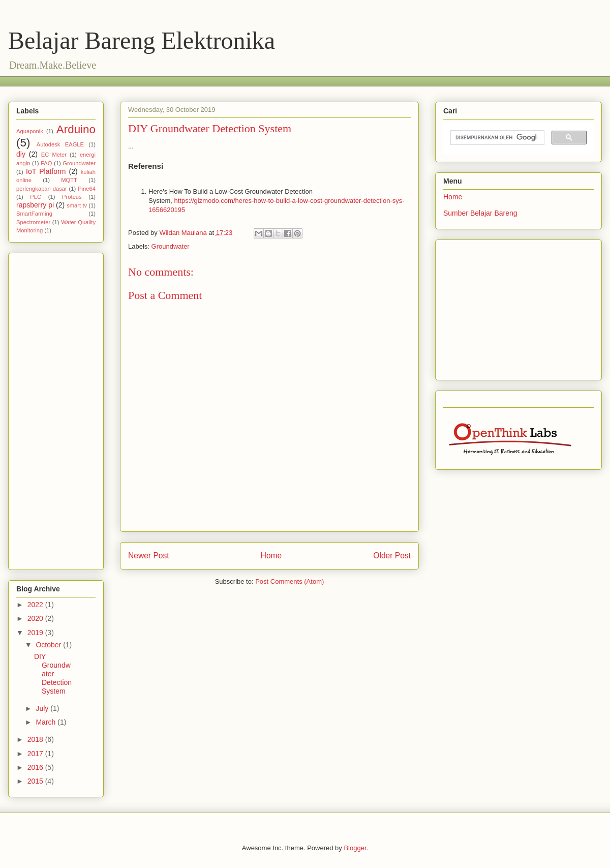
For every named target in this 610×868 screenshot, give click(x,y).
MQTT (69, 180)
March (47, 722)
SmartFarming (34, 214)
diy (21, 154)
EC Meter (54, 155)
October (49, 645)
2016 (36, 767)
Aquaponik (30, 131)
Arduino (76, 129)
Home (271, 556)
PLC (36, 197)
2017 (36, 754)
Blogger (355, 848)
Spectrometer (33, 222)
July (43, 708)
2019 (36, 633)
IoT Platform (46, 171)
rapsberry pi (35, 205)
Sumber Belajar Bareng (480, 213)
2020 (36, 618)
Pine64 (87, 189)
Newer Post (149, 556)
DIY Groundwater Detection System (53, 674)
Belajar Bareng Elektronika (142, 40)
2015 (36, 781)
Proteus (72, 197)
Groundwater (171, 246)
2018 (36, 739)
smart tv (77, 205)
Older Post (392, 556)
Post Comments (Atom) (289, 581)
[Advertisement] (201, 80)
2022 (36, 605)
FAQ (46, 163)
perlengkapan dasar (42, 189)
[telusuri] (496, 138)
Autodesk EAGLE (60, 144)
